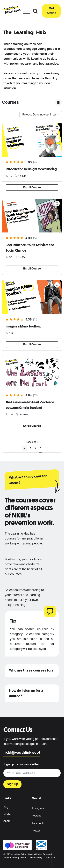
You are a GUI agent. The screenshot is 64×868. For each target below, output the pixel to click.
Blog (6, 807)
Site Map (51, 858)
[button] (51, 11)
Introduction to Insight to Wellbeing (31, 169)
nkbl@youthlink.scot (22, 753)
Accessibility (36, 858)
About (7, 821)
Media (7, 814)
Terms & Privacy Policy (15, 858)
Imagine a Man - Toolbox (23, 326)
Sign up (12, 784)
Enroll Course (32, 187)
